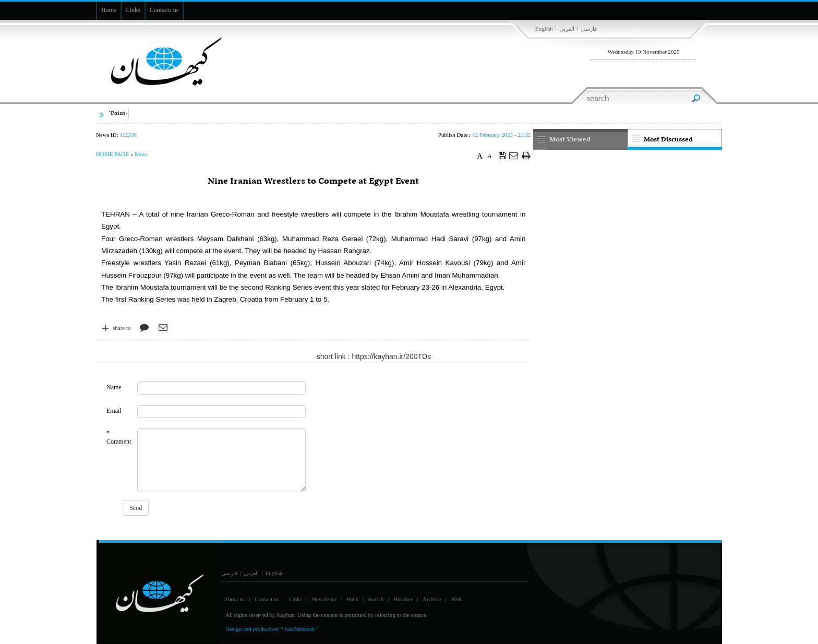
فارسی (589, 29)
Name (114, 387)
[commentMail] (221, 412)
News (141, 154)
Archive (432, 599)
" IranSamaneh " (300, 629)
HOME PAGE (112, 154)
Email (114, 411)
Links (296, 599)
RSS (456, 599)
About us (234, 599)
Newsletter (324, 599)
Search (376, 599)
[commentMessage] (221, 460)
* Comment (119, 437)
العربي (567, 29)
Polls (353, 599)
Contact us (267, 599)
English (544, 29)
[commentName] (221, 388)
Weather (403, 599)
